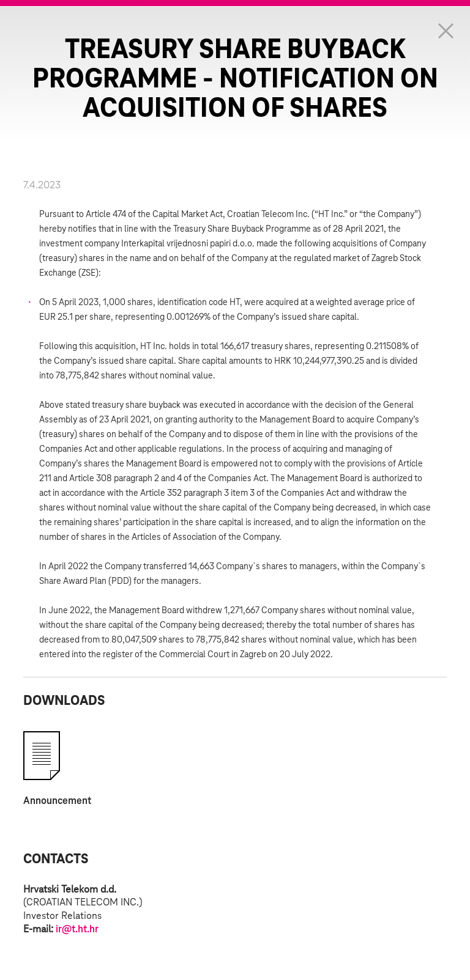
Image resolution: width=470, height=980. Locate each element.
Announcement (57, 801)
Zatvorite (446, 31)
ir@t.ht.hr (77, 929)
